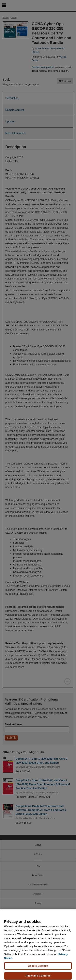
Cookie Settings (38, 968)
